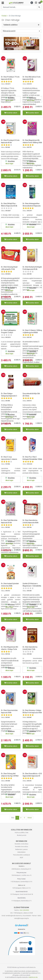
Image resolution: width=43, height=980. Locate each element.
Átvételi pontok (22, 835)
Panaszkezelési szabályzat (21, 855)
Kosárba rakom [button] (11, 113)
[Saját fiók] (36, 3)
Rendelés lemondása (22, 847)
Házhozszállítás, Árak (21, 833)
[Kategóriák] (3, 3)
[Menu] (32, 3)
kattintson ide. (34, 977)
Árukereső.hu (21, 929)
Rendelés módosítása (21, 844)
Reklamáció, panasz (21, 849)
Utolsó (30, 818)
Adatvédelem (21, 852)
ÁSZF (21, 858)
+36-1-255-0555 (24, 910)
